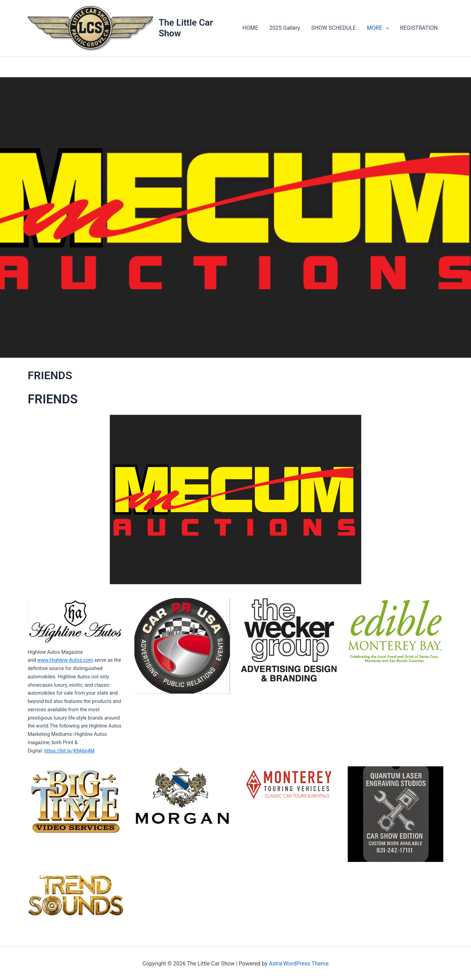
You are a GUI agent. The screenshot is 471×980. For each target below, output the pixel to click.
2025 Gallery (285, 28)
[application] (386, 28)
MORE (378, 28)
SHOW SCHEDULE (334, 28)
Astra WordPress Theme (299, 964)
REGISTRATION (419, 28)
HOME (250, 28)
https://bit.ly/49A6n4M (69, 751)
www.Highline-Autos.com (65, 660)
